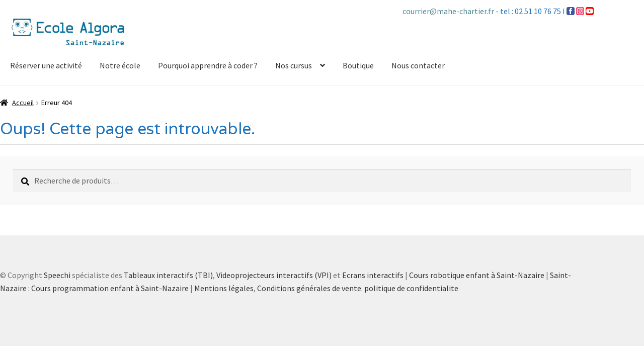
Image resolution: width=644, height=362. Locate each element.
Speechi (57, 275)
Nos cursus (294, 65)
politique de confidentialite (411, 288)
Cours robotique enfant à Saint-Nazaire (477, 275)
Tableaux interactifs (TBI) (168, 275)
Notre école (120, 65)
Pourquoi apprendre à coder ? (208, 65)
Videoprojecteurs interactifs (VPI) (274, 275)
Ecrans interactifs (373, 275)
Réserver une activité (46, 65)
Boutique (358, 65)
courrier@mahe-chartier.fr (449, 11)
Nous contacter (418, 65)
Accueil (23, 103)
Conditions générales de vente (309, 288)
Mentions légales (224, 288)
